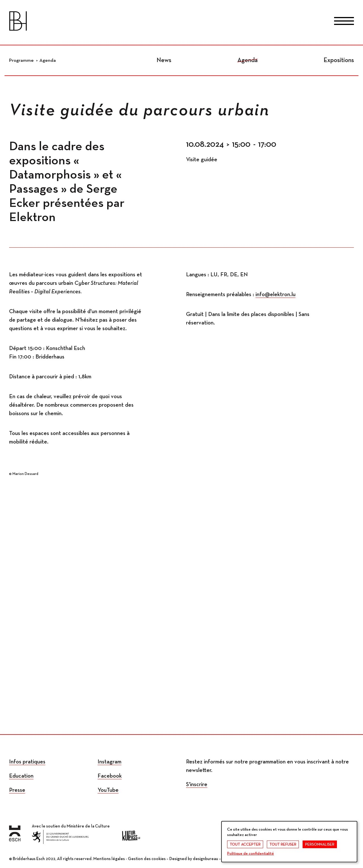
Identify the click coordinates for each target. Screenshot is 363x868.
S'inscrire (197, 784)
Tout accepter (245, 844)
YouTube (108, 790)
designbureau (205, 859)
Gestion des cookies (147, 859)
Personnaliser (320, 844)
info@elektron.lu (276, 294)
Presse (17, 790)
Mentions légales (109, 859)
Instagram (109, 762)
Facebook (110, 776)
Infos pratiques (27, 762)
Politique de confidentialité (251, 854)
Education (21, 776)
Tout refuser (283, 844)
